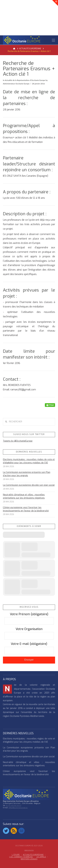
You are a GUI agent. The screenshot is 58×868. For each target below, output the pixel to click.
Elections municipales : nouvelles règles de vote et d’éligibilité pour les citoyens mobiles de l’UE (29, 461)
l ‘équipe (16, 855)
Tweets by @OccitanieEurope (18, 441)
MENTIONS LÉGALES (29, 859)
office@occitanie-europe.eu (18, 808)
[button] (53, 40)
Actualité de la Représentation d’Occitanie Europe (25, 80)
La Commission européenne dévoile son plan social (29, 485)
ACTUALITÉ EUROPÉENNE (33, 855)
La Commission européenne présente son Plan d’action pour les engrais (27, 474)
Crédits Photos (29, 850)
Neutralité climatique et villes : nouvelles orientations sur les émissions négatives (24, 496)
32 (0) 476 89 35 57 (14, 806)
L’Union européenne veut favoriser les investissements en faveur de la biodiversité (26, 509)
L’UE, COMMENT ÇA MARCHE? (21, 857)
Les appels (41, 857)
